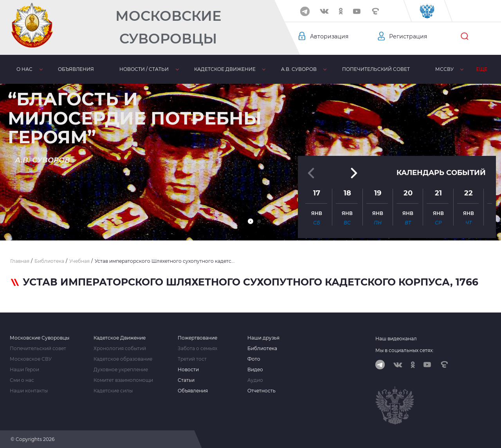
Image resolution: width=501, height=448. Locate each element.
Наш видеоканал (396, 339)
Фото (254, 359)
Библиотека (262, 349)
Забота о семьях (197, 349)
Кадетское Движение (120, 338)
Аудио (255, 380)
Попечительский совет (376, 69)
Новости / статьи (144, 69)
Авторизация (329, 36)
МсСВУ (444, 69)
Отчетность (261, 391)
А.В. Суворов (299, 69)
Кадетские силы (113, 391)
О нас (24, 69)
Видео (255, 370)
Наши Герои (24, 370)
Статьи (186, 380)
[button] (250, 221)
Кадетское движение (225, 69)
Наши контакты (29, 391)
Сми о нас (22, 380)
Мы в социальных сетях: (405, 350)
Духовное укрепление (121, 370)
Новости (188, 370)
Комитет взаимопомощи (123, 380)
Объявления (76, 69)
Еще (482, 69)
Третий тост (192, 359)
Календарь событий (441, 172)
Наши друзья (263, 338)
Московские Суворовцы (168, 27)
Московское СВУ (31, 359)
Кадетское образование (123, 359)
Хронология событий (120, 349)
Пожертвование (197, 338)
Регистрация (408, 36)
